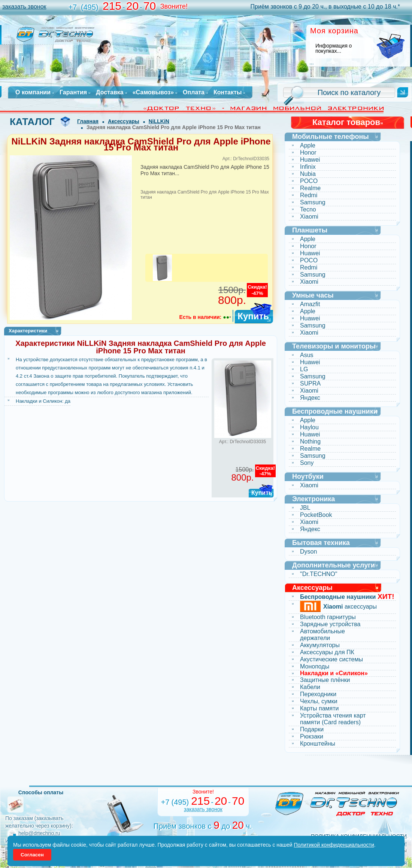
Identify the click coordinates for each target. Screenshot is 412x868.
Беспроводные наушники (335, 411)
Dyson (308, 552)
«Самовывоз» (153, 92)
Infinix (308, 167)
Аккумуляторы (320, 645)
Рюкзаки (312, 736)
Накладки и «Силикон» (334, 673)
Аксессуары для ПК (327, 652)
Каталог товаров (346, 122)
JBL (305, 508)
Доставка (110, 92)
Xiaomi (309, 217)
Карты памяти (319, 708)
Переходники (318, 694)
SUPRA (310, 383)
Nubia (308, 174)
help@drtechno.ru (39, 833)
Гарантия (73, 92)
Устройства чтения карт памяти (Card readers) (333, 719)
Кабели (310, 687)
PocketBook (316, 515)
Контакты (228, 92)
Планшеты (310, 230)
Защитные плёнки (325, 680)
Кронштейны (318, 744)
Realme (310, 188)
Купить (253, 316)
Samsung (313, 202)
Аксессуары (124, 121)
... (312, 63)
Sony (307, 463)
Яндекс (310, 398)
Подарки (312, 729)
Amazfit (310, 304)
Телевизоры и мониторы (334, 346)
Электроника (313, 499)
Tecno (308, 209)
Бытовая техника (321, 543)
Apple (308, 145)
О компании (33, 92)
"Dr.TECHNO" (319, 574)
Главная (88, 121)
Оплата (194, 92)
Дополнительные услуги (334, 565)
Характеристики (28, 331)
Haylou (309, 427)
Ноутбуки (308, 476)
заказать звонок (24, 7)
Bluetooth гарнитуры (328, 617)
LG (304, 369)
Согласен (32, 855)
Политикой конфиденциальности (334, 845)
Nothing (310, 441)
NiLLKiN (159, 121)
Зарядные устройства (330, 624)
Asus (307, 355)
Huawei (310, 160)
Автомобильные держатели (322, 635)
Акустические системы (331, 659)
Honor (308, 153)
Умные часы (313, 295)
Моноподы (315, 666)
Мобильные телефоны (331, 137)
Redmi (309, 195)
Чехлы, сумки (319, 701)
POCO (309, 181)
